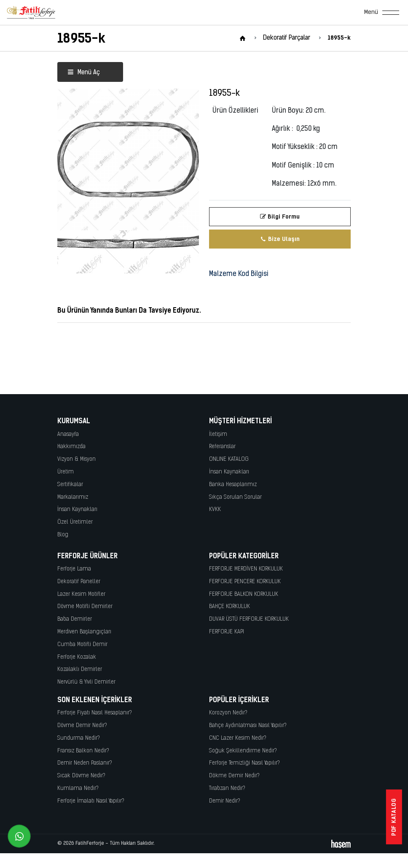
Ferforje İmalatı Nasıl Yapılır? (91, 801)
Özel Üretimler (75, 522)
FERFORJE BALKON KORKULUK (244, 594)
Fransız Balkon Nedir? (83, 751)
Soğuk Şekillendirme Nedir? (243, 751)
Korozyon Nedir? (228, 713)
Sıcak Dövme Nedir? (81, 776)
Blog (63, 535)
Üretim (66, 472)
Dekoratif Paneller (79, 582)
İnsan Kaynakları (77, 510)
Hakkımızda (71, 447)
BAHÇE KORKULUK (229, 607)
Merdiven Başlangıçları (84, 632)
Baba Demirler (75, 619)
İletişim (218, 434)
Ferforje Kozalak (77, 657)
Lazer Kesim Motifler (81, 594)
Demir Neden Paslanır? (85, 763)
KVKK (215, 510)
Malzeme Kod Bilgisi (239, 274)
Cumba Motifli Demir (82, 645)
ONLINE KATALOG (229, 459)
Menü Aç (84, 73)
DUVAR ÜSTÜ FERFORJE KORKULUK (249, 619)
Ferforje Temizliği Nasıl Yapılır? (244, 763)
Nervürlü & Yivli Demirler (86, 682)
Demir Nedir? (225, 801)
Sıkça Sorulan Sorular (235, 497)
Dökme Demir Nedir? (234, 776)
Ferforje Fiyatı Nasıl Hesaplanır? (95, 713)
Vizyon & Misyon (76, 459)
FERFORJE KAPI (227, 632)
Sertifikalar (70, 485)
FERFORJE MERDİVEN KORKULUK (246, 569)
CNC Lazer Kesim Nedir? (238, 738)
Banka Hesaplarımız (233, 485)
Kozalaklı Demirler (80, 669)
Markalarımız (73, 497)
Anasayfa (68, 434)
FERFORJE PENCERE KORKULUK (245, 582)
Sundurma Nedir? (79, 738)
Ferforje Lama (74, 569)
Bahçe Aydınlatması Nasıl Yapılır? (248, 726)
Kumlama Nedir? (78, 788)
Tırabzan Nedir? (227, 788)
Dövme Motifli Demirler (85, 607)
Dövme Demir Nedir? (82, 726)
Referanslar (222, 447)
